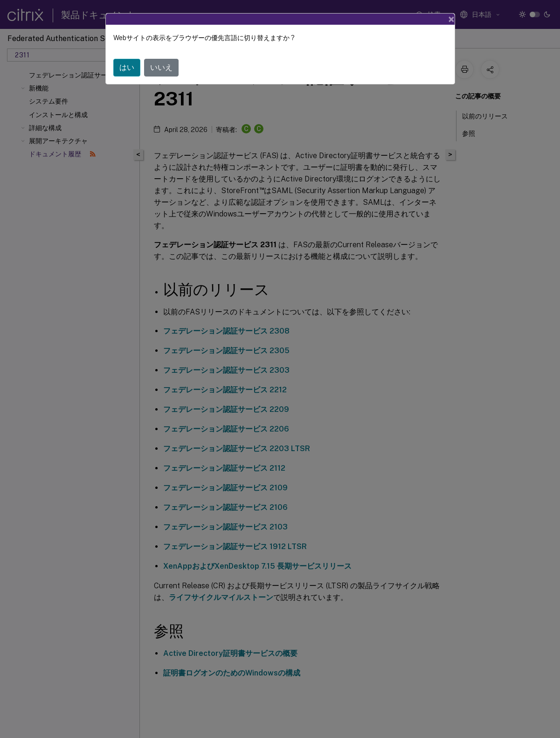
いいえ (161, 67)
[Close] (451, 19)
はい (127, 67)
